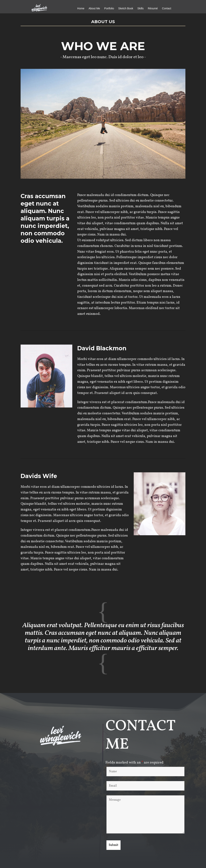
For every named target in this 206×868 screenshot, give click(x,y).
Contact (167, 8)
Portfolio (109, 8)
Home (81, 8)
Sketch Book (126, 8)
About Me (94, 8)
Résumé (153, 8)
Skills (140, 8)
